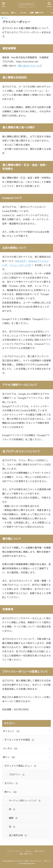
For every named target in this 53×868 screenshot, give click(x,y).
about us (5, 13)
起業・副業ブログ (37, 13)
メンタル (23, 13)
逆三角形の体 (18, 835)
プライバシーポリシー (15, 851)
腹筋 (13, 818)
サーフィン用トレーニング (25, 801)
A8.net (20, 261)
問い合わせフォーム (29, 66)
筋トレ (14, 13)
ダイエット (12, 731)
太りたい (11, 783)
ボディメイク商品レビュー (21, 766)
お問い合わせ (39, 851)
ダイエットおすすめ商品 (19, 740)
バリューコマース (19, 265)
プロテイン (17, 774)
